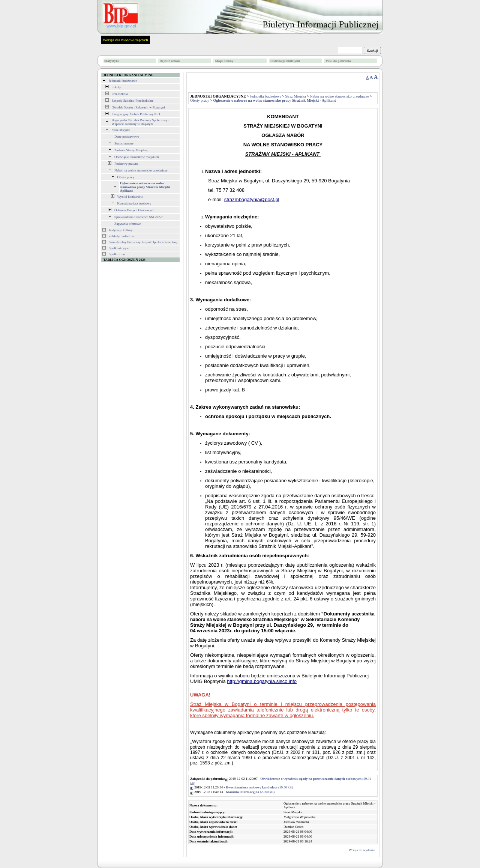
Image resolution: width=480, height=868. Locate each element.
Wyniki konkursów (130, 197)
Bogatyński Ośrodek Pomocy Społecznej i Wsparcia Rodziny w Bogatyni (140, 122)
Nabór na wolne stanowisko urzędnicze (141, 170)
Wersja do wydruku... (363, 850)
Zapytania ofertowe (127, 224)
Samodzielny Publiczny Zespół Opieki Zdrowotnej (143, 242)
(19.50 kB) (259, 787)
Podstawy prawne (126, 164)
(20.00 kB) (250, 792)
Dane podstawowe (127, 137)
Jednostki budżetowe (123, 81)
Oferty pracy (126, 177)
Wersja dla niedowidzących (125, 40)
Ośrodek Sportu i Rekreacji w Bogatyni (138, 107)
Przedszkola (120, 94)
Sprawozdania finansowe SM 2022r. (139, 217)
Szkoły (116, 87)
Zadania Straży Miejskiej (131, 150)
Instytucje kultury (121, 230)
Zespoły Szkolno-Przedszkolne (133, 101)
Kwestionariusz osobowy (134, 203)
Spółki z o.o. (117, 254)
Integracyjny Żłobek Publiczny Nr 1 (136, 114)
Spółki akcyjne (119, 248)
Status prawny (124, 143)
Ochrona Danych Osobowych (134, 210)
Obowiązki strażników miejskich (136, 157)
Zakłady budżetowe (122, 236)
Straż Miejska (121, 130)
